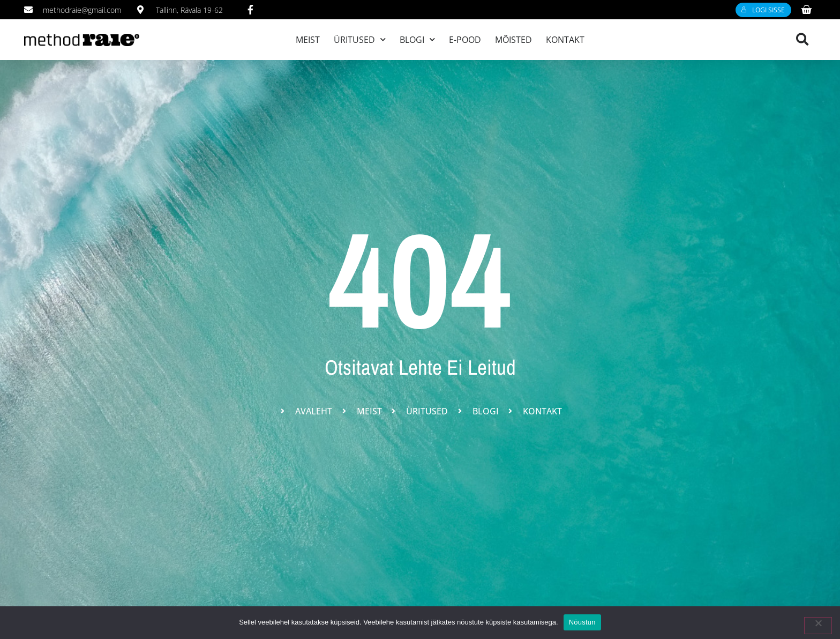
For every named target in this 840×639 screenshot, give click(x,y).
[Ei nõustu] (818, 626)
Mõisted (513, 40)
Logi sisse (763, 10)
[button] (802, 40)
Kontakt (565, 40)
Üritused (360, 39)
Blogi (417, 39)
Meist (308, 40)
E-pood (465, 40)
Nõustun (582, 622)
